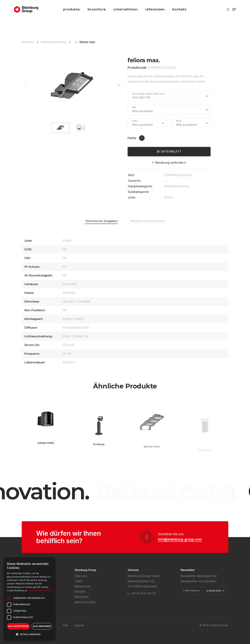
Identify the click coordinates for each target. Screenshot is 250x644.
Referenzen (83, 586)
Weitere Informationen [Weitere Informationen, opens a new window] (40, 591)
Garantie (79, 625)
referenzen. (155, 9)
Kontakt (80, 592)
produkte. (72, 9)
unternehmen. (126, 9)
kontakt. (180, 9)
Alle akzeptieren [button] (18, 626)
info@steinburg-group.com (180, 539)
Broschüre (82, 597)
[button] (119, 85)
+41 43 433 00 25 (143, 593)
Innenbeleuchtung (54, 42)
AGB (65, 625)
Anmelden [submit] (216, 591)
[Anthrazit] (142, 138)
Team (79, 581)
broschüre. (97, 9)
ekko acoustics (85, 602)
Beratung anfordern (171, 163)
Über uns (81, 576)
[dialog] (30, 599)
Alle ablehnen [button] (42, 626)
